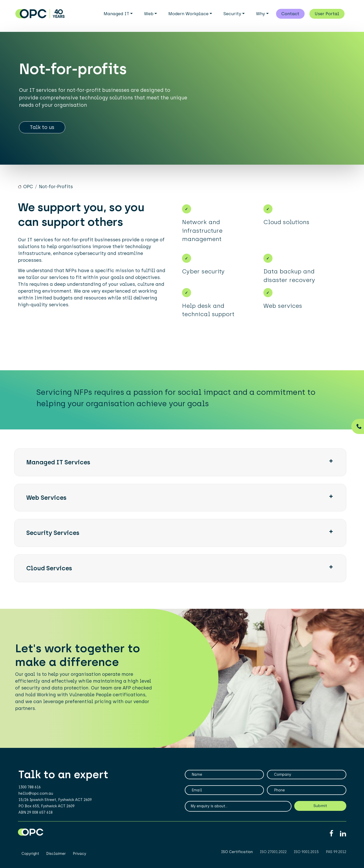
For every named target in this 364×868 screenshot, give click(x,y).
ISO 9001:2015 (306, 854)
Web (149, 14)
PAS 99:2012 (336, 854)
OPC (28, 189)
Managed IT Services (58, 464)
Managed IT (116, 14)
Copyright (30, 856)
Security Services (53, 535)
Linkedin (343, 836)
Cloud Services (49, 570)
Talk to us (42, 129)
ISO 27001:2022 (273, 854)
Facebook (331, 836)
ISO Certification (237, 854)
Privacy (79, 856)
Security (232, 14)
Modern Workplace (188, 14)
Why (260, 14)
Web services (46, 500)
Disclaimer (56, 856)
